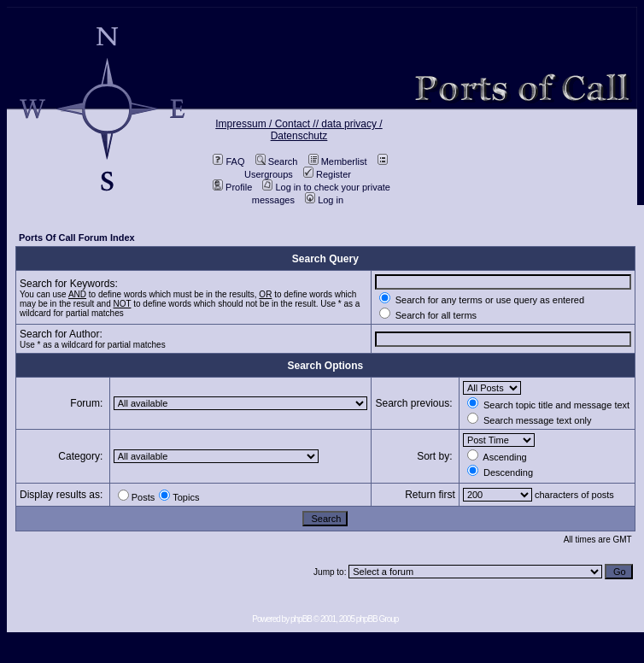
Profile (232, 187)
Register (327, 174)
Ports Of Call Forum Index (77, 238)
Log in (324, 200)
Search (277, 161)
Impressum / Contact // (268, 124)
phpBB (301, 619)
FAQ (228, 161)
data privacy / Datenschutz (327, 130)
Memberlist (338, 161)
